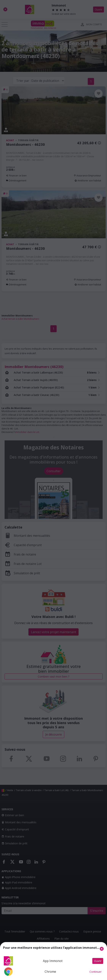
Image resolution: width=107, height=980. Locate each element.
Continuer (95, 972)
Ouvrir (98, 961)
